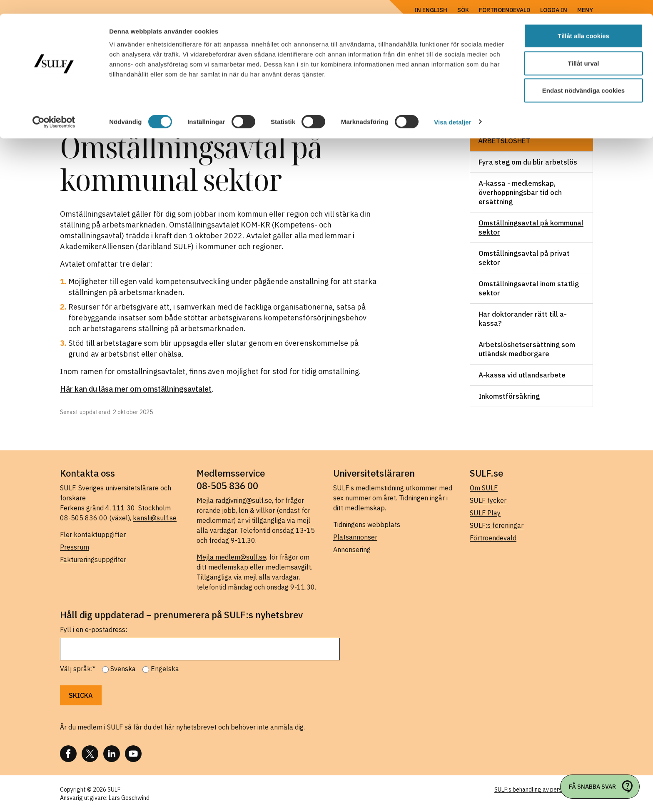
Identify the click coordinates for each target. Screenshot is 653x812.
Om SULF (484, 488)
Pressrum (75, 547)
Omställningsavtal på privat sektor (524, 258)
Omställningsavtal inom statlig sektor (529, 288)
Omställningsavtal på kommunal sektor (531, 227)
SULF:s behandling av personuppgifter (544, 790)
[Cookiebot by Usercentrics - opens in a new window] (54, 108)
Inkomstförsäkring (509, 396)
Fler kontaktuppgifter (93, 535)
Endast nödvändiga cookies (583, 76)
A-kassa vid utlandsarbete (522, 375)
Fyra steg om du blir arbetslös (528, 162)
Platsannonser (355, 537)
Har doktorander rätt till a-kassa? (523, 319)
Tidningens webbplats (367, 525)
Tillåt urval (584, 49)
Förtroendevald (493, 538)
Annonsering (352, 550)
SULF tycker (488, 500)
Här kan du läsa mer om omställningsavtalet (136, 389)
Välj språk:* (78, 669)
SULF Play (485, 513)
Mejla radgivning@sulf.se (234, 500)
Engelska (165, 669)
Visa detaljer (452, 108)
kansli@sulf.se (155, 518)
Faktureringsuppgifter (93, 560)
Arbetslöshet (504, 141)
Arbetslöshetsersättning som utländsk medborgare (527, 349)
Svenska (123, 669)
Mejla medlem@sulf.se (231, 557)
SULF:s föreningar (497, 525)
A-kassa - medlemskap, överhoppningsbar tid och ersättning (520, 192)
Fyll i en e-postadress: (93, 630)
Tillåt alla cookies (583, 22)
